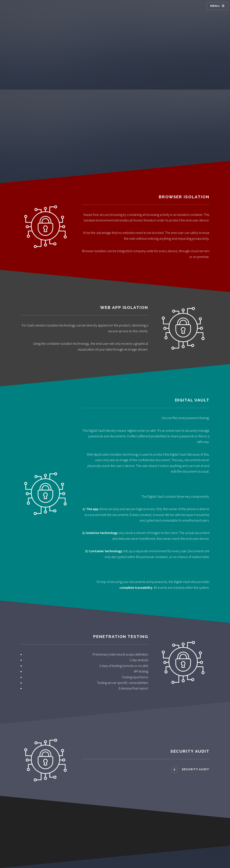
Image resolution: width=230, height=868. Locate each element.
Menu (215, 6)
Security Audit (195, 769)
